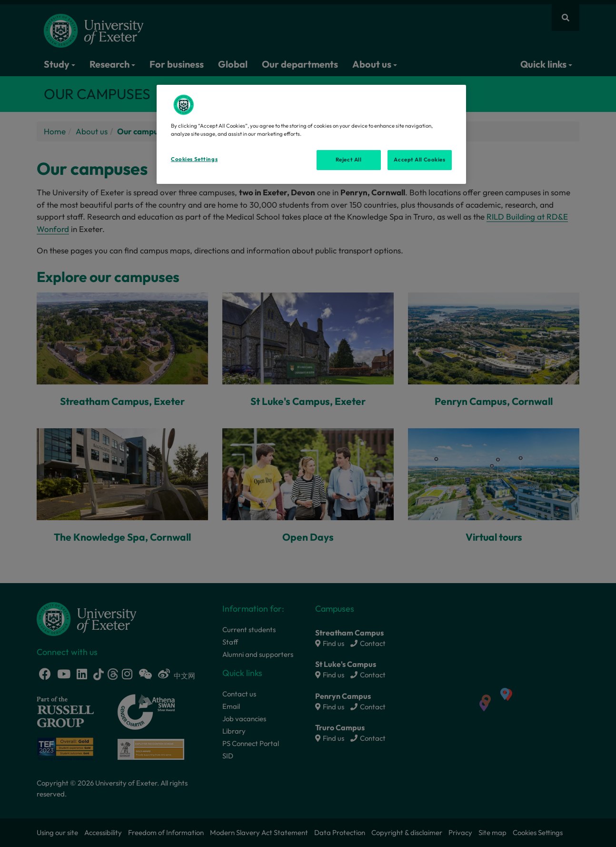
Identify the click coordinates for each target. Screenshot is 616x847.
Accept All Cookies (419, 160)
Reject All (349, 160)
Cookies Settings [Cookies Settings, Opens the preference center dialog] (194, 159)
